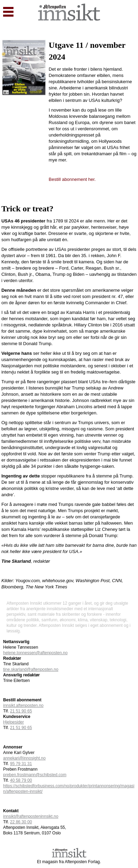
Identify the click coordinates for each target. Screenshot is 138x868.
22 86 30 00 (21, 822)
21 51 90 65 (21, 728)
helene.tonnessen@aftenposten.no (35, 653)
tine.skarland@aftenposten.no (31, 669)
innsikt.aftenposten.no (23, 705)
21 (21, 711)
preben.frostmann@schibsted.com (35, 775)
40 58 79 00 (21, 780)
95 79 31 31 (21, 764)
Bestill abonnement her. (72, 179)
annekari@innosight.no (24, 758)
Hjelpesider (13, 722)
